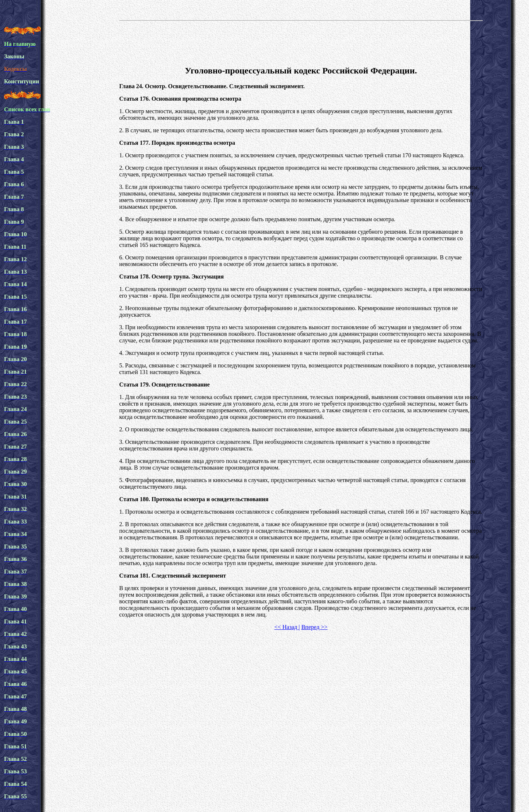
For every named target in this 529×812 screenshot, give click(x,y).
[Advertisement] (301, 42)
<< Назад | (287, 627)
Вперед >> (314, 627)
